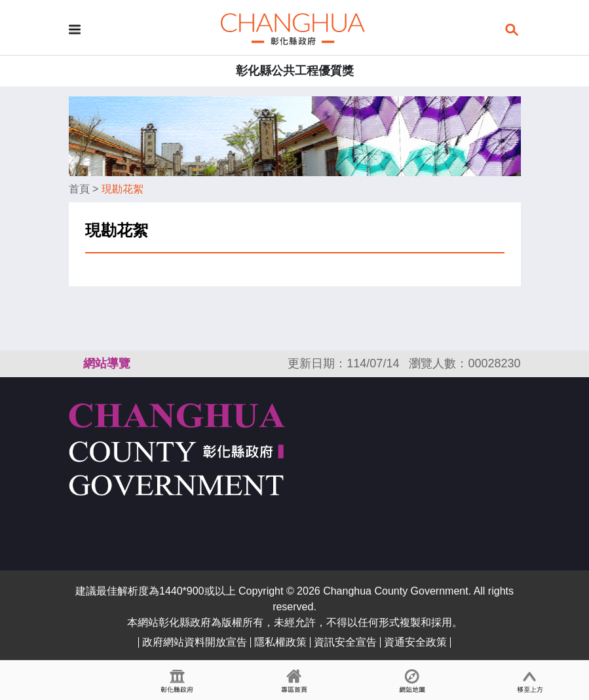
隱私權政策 (280, 642)
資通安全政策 (415, 642)
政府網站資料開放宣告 (195, 642)
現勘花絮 (123, 189)
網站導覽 (107, 363)
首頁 (79, 189)
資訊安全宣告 (345, 642)
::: (75, 363)
